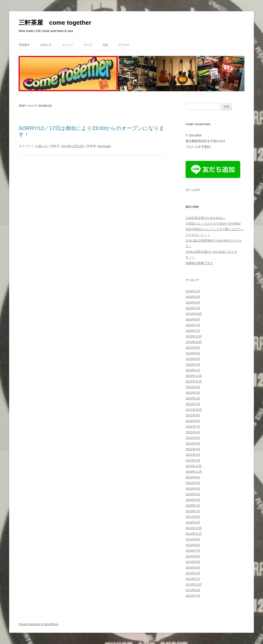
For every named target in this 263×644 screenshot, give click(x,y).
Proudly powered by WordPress (38, 624)
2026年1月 (193, 291)
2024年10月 (194, 314)
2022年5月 (193, 387)
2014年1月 (193, 579)
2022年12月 (194, 376)
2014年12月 (194, 528)
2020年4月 (193, 500)
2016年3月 (193, 522)
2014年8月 (193, 545)
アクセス (124, 45)
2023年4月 (193, 359)
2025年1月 (193, 308)
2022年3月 (193, 393)
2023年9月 (193, 348)
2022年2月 (193, 398)
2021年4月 (193, 443)
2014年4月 (193, 568)
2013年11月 (194, 584)
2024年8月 (193, 319)
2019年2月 (193, 511)
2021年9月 (193, 415)
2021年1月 (193, 460)
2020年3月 (193, 505)
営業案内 (24, 45)
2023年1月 (193, 370)
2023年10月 (194, 342)
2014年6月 (193, 556)
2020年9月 (193, 477)
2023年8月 (193, 353)
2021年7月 (193, 427)
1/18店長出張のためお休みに (205, 218)
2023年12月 (194, 336)
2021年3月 (193, 449)
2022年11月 (194, 381)
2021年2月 (193, 455)
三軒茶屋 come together (55, 23)
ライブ (88, 45)
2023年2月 (193, 365)
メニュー (68, 45)
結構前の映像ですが (199, 263)
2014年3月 (193, 573)
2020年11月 (194, 472)
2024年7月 (193, 325)
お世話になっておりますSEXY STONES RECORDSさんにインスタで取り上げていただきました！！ (215, 229)
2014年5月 (193, 562)
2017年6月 (193, 517)
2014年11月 (194, 534)
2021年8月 (193, 421)
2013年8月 (193, 590)
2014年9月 (193, 539)
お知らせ (46, 45)
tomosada (104, 146)
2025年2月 (193, 302)
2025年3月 (193, 297)
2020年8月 (193, 483)
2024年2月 (193, 331)
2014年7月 (193, 551)
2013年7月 (193, 596)
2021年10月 (194, 410)
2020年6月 (193, 489)
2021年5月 (193, 438)
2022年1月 (193, 404)
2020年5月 (193, 494)
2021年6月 (193, 432)
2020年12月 (194, 466)
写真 (105, 45)
